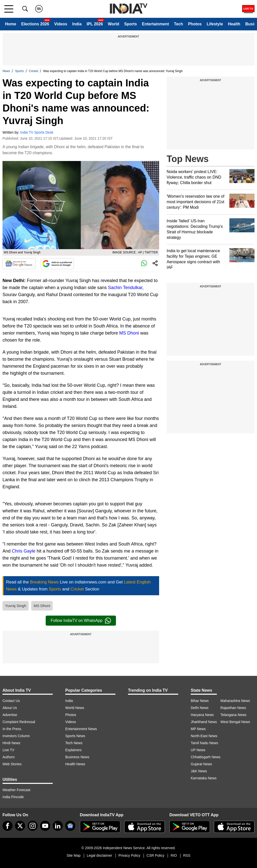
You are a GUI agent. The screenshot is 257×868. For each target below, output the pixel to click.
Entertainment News (81, 729)
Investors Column (16, 736)
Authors (9, 757)
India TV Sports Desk (37, 132)
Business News (77, 757)
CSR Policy (155, 855)
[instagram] (33, 826)
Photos (195, 24)
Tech (178, 24)
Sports (131, 24)
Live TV (8, 750)
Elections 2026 (35, 24)
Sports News (75, 736)
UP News (198, 750)
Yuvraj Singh (16, 606)
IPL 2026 (95, 24)
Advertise (10, 715)
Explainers (73, 750)
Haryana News (202, 715)
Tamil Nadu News (204, 743)
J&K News (199, 771)
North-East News (204, 736)
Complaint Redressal (19, 722)
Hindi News (11, 743)
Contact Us (11, 701)
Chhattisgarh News (206, 757)
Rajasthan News (233, 708)
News (6, 71)
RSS (187, 855)
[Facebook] (8, 826)
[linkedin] (58, 826)
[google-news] (70, 826)
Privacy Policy (129, 855)
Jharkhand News (204, 722)
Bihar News (200, 701)
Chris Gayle (24, 551)
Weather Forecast (16, 790)
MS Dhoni (129, 333)
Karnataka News (204, 778)
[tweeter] (20, 826)
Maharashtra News (235, 701)
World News (75, 708)
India (77, 24)
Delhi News (200, 708)
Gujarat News (201, 764)
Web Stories (12, 764)
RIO (174, 855)
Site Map (73, 855)
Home (11, 24)
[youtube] (45, 826)
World (114, 24)
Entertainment (155, 24)
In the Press (12, 729)
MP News (198, 729)
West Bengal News (235, 722)
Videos (61, 24)
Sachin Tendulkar (125, 288)
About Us (10, 708)
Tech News (74, 743)
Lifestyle (215, 24)
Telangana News (233, 715)
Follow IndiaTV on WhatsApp (81, 621)
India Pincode (13, 797)
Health (234, 24)
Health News (75, 764)
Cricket (34, 71)
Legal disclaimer (100, 855)
